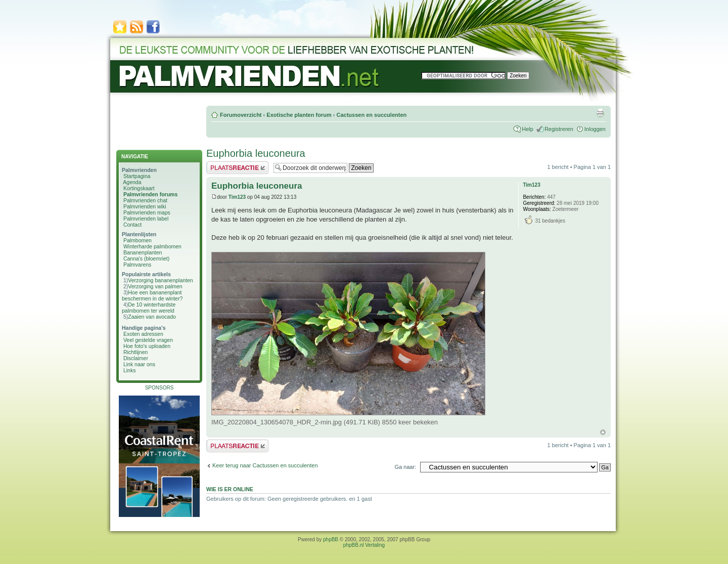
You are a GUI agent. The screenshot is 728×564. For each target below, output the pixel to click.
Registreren (559, 129)
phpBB (331, 539)
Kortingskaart (139, 188)
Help (528, 129)
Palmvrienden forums (150, 194)
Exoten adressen (143, 334)
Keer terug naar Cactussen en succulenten (265, 465)
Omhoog (603, 432)
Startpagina (137, 176)
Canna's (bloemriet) (146, 258)
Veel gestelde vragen (148, 340)
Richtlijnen (135, 352)
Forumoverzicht (241, 115)
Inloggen (595, 129)
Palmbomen (138, 240)
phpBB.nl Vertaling (364, 545)
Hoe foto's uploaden (147, 346)
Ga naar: (405, 467)
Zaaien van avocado (152, 317)
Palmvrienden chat (145, 200)
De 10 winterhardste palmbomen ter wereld (149, 308)
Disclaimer (136, 358)
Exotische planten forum (299, 115)
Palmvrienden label (146, 219)
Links (130, 370)
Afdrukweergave (600, 113)
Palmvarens (137, 265)
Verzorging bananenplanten (160, 280)
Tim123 (237, 197)
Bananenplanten (143, 252)
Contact (132, 225)
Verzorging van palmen (155, 286)
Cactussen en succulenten (371, 115)
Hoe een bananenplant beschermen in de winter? (152, 295)
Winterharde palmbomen (152, 246)
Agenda (132, 182)
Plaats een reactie (237, 168)
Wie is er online (230, 489)
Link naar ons (139, 364)
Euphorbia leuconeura (256, 153)
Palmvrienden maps (147, 212)
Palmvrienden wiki (145, 206)
